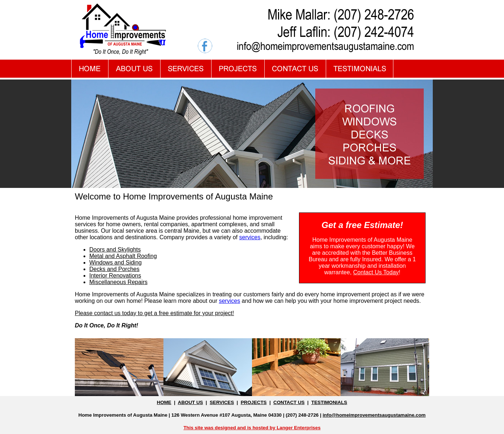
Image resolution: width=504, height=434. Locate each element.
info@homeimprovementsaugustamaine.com (374, 415)
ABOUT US (191, 402)
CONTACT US (289, 402)
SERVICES (222, 402)
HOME (164, 402)
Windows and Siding (116, 263)
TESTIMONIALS (329, 402)
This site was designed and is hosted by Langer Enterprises (252, 428)
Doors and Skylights (115, 250)
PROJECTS (254, 402)
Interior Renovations (115, 276)
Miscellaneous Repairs (118, 282)
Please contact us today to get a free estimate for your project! (154, 313)
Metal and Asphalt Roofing (123, 256)
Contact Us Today (376, 272)
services (250, 237)
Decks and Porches (114, 269)
